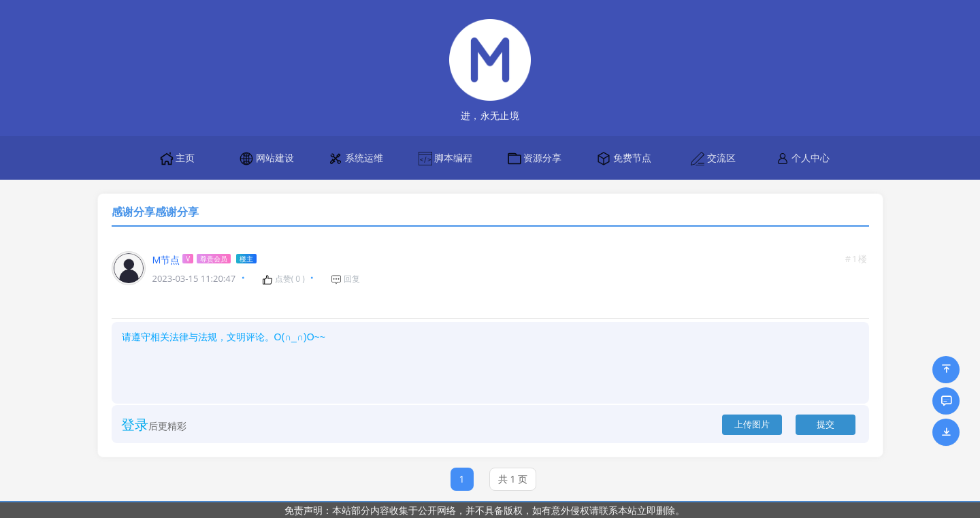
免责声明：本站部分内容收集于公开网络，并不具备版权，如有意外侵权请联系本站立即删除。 (485, 510)
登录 (135, 424)
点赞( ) (283, 279)
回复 (345, 279)
